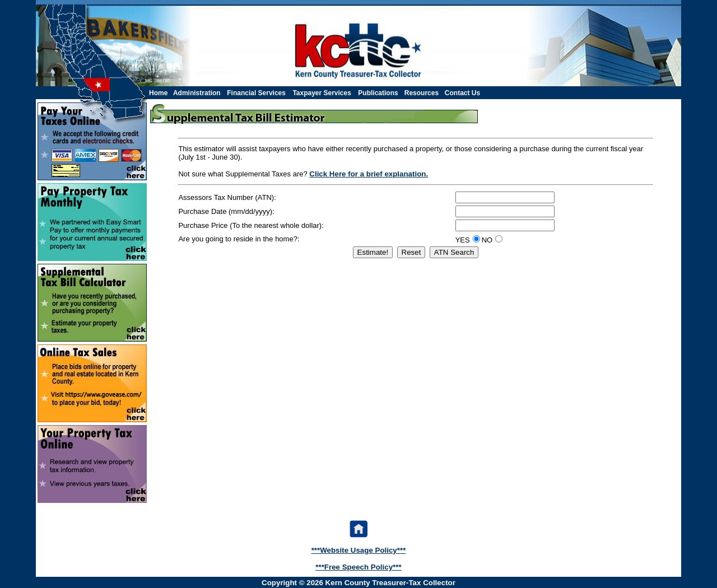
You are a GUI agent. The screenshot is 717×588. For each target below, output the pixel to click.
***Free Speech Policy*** (358, 567)
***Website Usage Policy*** (359, 550)
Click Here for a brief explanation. (369, 174)
